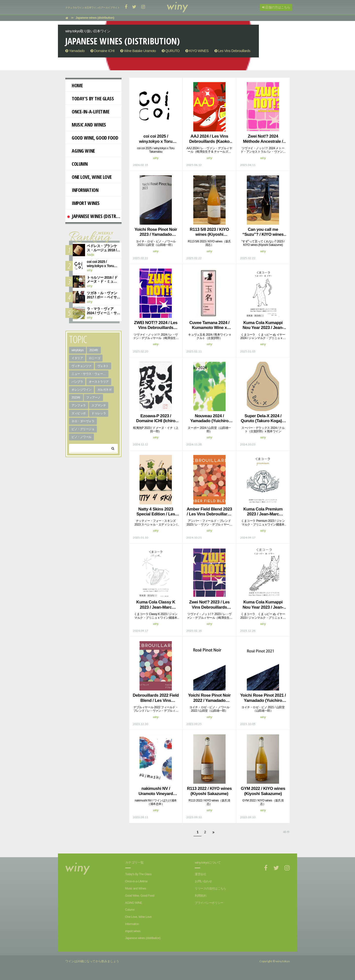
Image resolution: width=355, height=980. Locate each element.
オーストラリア (99, 382)
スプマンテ (99, 405)
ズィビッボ (79, 413)
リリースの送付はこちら (210, 889)
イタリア (77, 358)
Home (75, 85)
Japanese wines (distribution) (94, 216)
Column (77, 164)
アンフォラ (79, 405)
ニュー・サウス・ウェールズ (90, 374)
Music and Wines (87, 125)
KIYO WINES (197, 51)
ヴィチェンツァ (81, 366)
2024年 (94, 350)
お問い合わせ (203, 881)
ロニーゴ (94, 358)
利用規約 (200, 896)
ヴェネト (103, 366)
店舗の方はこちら (276, 7)
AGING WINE (81, 151)
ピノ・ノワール (81, 437)
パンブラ (77, 382)
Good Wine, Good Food (93, 138)
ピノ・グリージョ (83, 429)
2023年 (76, 398)
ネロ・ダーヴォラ (83, 421)
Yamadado (75, 51)
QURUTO (171, 51)
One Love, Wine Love (89, 177)
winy (156, 158)
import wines (83, 203)
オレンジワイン (81, 390)
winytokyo (78, 350)
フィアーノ (93, 398)
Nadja (90, 255)
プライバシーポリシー (209, 903)
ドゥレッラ (99, 413)
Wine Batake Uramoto (138, 51)
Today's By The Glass (91, 99)
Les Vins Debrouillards (232, 51)
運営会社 (200, 874)
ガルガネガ (105, 390)
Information (83, 190)
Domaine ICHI (103, 51)
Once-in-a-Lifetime (88, 112)
